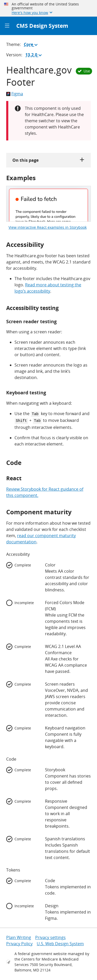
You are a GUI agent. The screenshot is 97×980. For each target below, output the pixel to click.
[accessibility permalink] (4, 244)
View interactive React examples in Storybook (48, 227)
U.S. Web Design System (60, 943)
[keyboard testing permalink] (4, 393)
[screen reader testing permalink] (4, 322)
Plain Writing (19, 936)
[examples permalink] (4, 178)
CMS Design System (42, 26)
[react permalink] (4, 477)
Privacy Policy (19, 943)
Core (32, 45)
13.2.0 (35, 56)
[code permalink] (4, 461)
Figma (15, 94)
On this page (48, 160)
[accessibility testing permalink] (4, 308)
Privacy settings (50, 936)
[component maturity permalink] (4, 511)
